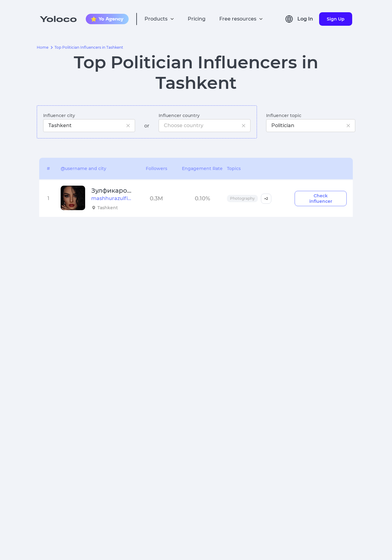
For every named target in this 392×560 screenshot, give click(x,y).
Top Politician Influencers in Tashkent (89, 47)
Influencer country (179, 115)
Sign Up (336, 19)
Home (43, 47)
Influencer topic (284, 115)
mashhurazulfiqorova (111, 198)
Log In (305, 19)
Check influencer (321, 199)
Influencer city (59, 115)
